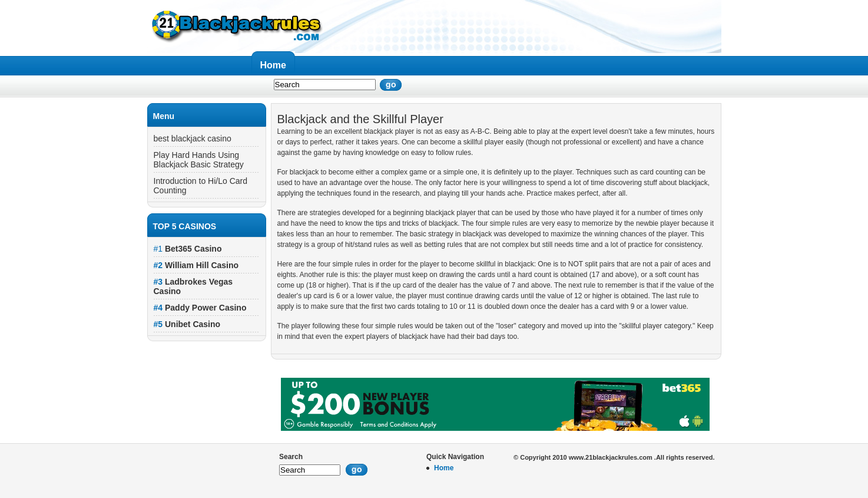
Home (273, 65)
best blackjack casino (193, 138)
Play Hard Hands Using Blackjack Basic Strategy (199, 160)
